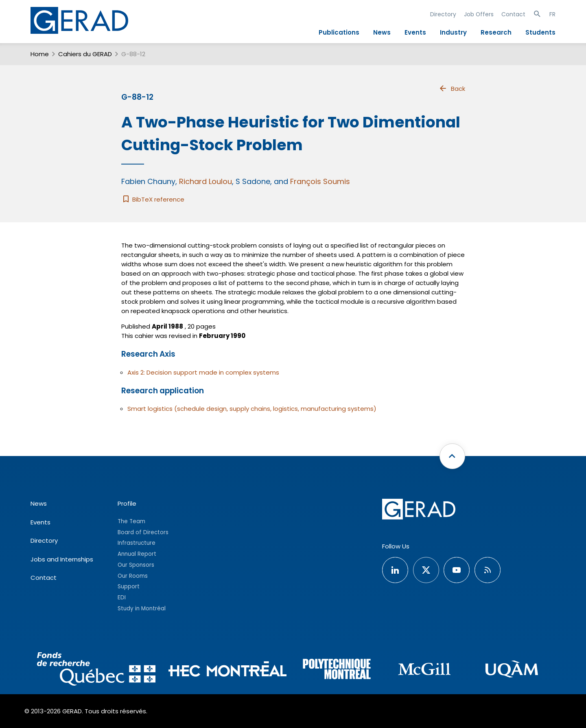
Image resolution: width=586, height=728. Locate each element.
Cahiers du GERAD (85, 54)
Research (496, 32)
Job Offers (479, 14)
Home (40, 54)
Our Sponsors (136, 565)
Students (540, 32)
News (382, 32)
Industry (453, 32)
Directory (443, 14)
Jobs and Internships (62, 559)
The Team (131, 521)
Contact (513, 14)
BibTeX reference (153, 199)
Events (415, 32)
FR (552, 14)
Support (129, 587)
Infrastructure (137, 543)
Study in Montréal (142, 608)
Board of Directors (143, 532)
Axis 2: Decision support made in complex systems (203, 372)
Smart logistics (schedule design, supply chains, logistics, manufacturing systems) (252, 409)
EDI (122, 598)
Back (452, 88)
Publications (339, 32)
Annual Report (137, 554)
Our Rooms (133, 576)
